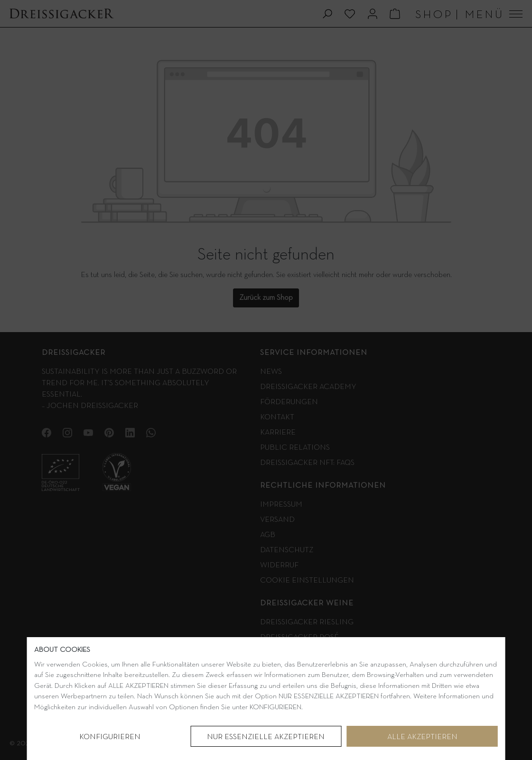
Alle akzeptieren (422, 737)
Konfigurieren (110, 737)
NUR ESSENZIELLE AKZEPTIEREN (266, 737)
